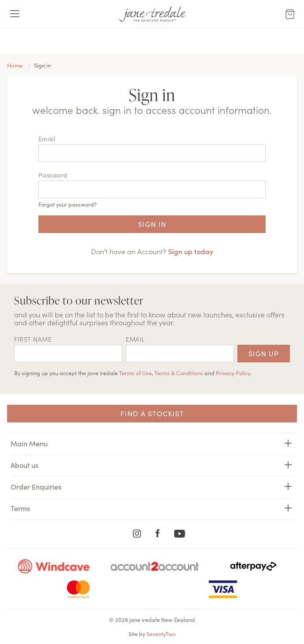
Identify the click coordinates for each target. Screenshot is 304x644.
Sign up (264, 353)
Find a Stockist (152, 413)
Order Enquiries (152, 486)
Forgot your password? (68, 204)
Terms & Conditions (179, 373)
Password (53, 175)
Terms (152, 508)
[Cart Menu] (290, 14)
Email (47, 139)
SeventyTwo (161, 633)
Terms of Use (135, 373)
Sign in (152, 224)
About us (152, 465)
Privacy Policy (233, 373)
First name (33, 339)
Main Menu (152, 443)
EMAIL (135, 339)
